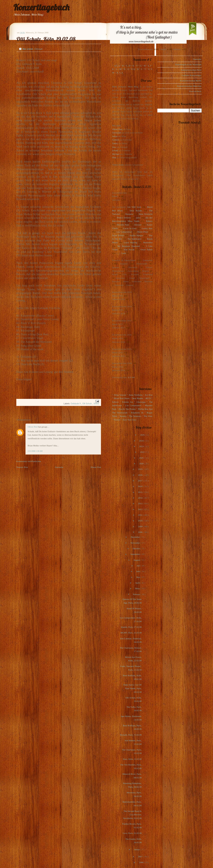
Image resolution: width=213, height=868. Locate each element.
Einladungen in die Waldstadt (188, 64)
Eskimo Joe (127, 402)
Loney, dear (147, 228)
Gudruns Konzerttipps (192, 75)
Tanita (115, 143)
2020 (141, 463)
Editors (149, 221)
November (135, 543)
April (138, 583)
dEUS (148, 398)
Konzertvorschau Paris (191, 70)
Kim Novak (129, 249)
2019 (140, 469)
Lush (124, 253)
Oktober (136, 548)
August (137, 560)
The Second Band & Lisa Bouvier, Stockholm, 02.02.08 (132, 815)
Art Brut (149, 395)
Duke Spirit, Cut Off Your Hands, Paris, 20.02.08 (133, 688)
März (138, 588)
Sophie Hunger (136, 235)
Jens (114, 147)
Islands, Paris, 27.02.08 (131, 627)
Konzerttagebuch (41, 7)
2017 (140, 481)
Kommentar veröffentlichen (29, 461)
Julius (115, 136)
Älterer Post (96, 467)
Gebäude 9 (76, 404)
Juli (139, 566)
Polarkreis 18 (137, 413)
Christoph (116, 133)
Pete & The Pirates (127, 409)
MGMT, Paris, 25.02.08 (131, 633)
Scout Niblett (118, 235)
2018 (140, 475)
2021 (142, 458)
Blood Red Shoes (122, 398)
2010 (140, 521)
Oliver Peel (33, 427)
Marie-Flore (143, 232)
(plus (138, 218)
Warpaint (129, 214)
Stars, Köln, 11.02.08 (132, 759)
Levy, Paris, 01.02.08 (132, 833)
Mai (138, 577)
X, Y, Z (120, 73)
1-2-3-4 (131, 377)
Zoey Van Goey (130, 420)
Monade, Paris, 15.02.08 (131, 735)
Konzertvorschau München (189, 86)
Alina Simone (120, 395)
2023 (141, 446)
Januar (137, 849)
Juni (138, 571)
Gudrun (116, 140)
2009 (140, 526)
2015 (140, 492)
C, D (128, 66)
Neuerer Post (22, 467)
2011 (140, 515)
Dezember (136, 537)
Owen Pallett (147, 249)
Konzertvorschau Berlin (191, 81)
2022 (143, 452)
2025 (143, 435)
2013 (140, 503)
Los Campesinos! (124, 232)
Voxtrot (117, 420)
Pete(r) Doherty (124, 218)
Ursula (115, 150)
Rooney (123, 416)
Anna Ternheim (146, 214)
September (135, 554)
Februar (137, 594)
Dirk (114, 157)
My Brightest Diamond (128, 246)
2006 (141, 862)
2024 (141, 441)
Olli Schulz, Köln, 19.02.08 (46, 39)
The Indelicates (134, 239)
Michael (116, 154)
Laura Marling (131, 242)
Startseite (59, 467)
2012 (140, 509)
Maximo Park (123, 225)
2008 (140, 532)
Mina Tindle (134, 221)
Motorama (148, 242)
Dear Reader (136, 211)
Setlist (96, 404)
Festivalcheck (195, 91)
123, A (117, 66)
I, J (149, 66)
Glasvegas (141, 402)
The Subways (135, 416)
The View (148, 416)
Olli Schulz (87, 404)
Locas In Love (130, 228)
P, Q (133, 69)
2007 (140, 856)
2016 (140, 486)
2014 (140, 498)
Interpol (138, 225)
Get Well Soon (134, 207)
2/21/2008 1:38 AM (35, 451)
